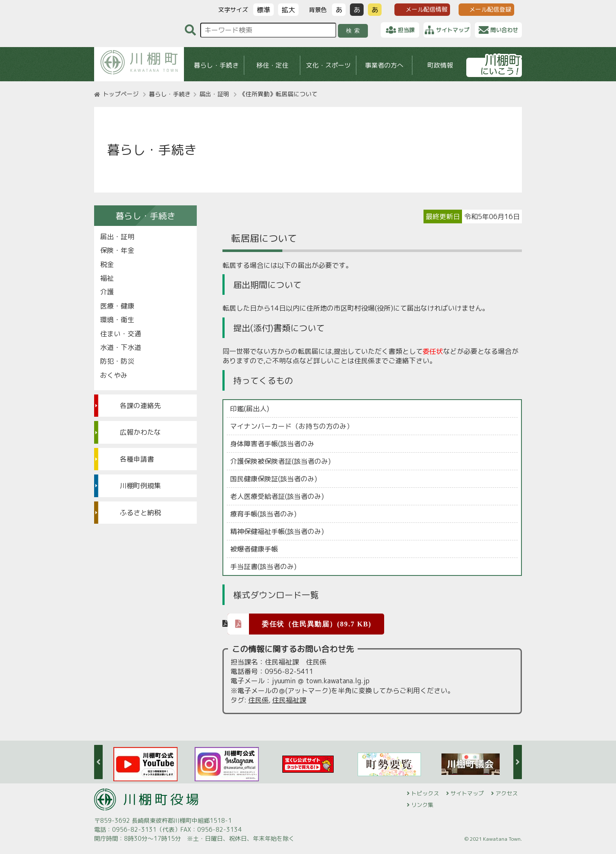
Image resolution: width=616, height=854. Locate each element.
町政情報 (440, 65)
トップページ (121, 94)
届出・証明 (214, 94)
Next (518, 762)
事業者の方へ (384, 65)
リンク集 (422, 805)
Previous (98, 762)
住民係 (258, 700)
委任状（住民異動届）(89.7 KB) (299, 624)
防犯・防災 (117, 361)
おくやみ (114, 375)
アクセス (506, 793)
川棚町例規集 (140, 486)
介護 (107, 292)
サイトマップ (467, 793)
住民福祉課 (289, 700)
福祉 (107, 278)
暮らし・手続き (216, 65)
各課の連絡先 (140, 406)
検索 (354, 31)
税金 (107, 264)
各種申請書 (137, 459)
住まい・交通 (121, 334)
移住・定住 (272, 65)
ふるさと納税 (140, 513)
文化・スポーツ (328, 65)
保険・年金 (117, 250)
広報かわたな (140, 432)
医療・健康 (117, 306)
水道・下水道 (121, 347)
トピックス (425, 793)
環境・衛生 (117, 320)
